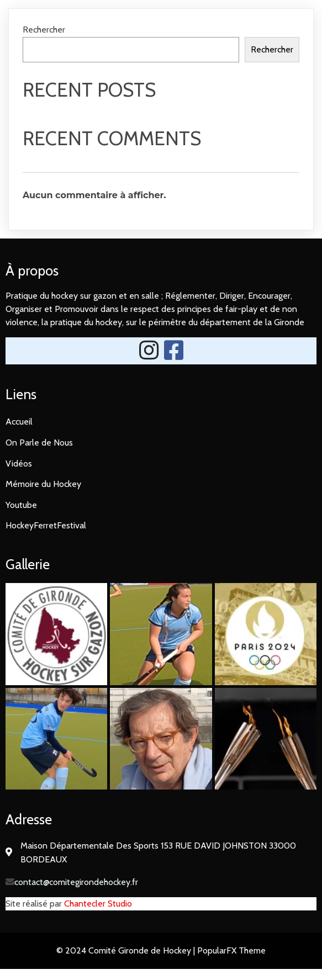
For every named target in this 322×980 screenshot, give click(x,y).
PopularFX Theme (231, 950)
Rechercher (44, 30)
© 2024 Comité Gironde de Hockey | (127, 950)
